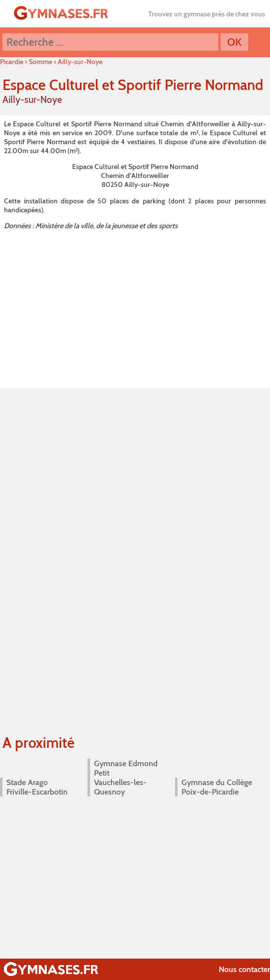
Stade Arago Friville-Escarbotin (37, 787)
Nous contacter (244, 969)
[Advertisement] (135, 307)
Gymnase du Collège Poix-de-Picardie (217, 787)
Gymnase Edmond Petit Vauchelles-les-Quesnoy (126, 778)
